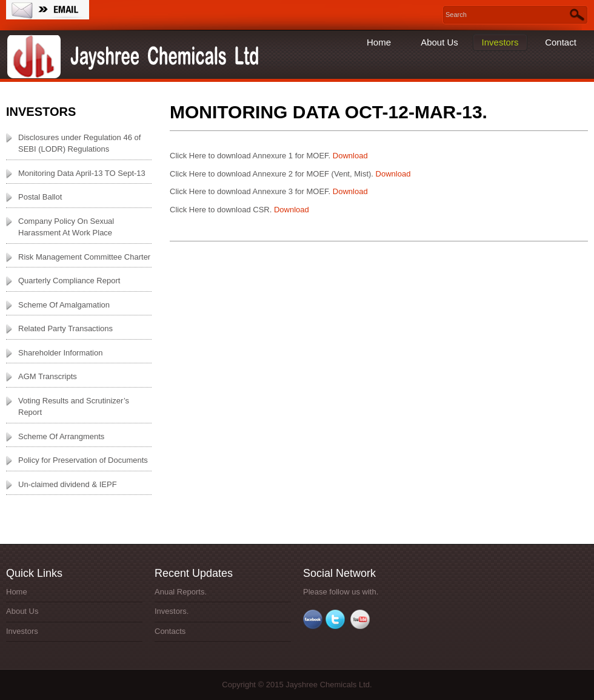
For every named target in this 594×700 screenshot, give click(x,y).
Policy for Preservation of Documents (83, 460)
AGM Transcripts (48, 376)
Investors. (172, 611)
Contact (561, 42)
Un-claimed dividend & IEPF (68, 484)
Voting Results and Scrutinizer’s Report (74, 407)
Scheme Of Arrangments (61, 436)
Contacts (170, 631)
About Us (439, 42)
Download (349, 156)
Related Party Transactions (65, 328)
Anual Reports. (181, 592)
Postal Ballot (40, 197)
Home (379, 42)
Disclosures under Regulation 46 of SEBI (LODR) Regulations (79, 143)
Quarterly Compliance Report (69, 281)
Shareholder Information (60, 353)
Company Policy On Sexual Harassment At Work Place (66, 227)
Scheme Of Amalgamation (64, 305)
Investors (500, 42)
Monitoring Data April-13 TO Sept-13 (82, 173)
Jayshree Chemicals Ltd (136, 58)
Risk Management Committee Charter (84, 257)
